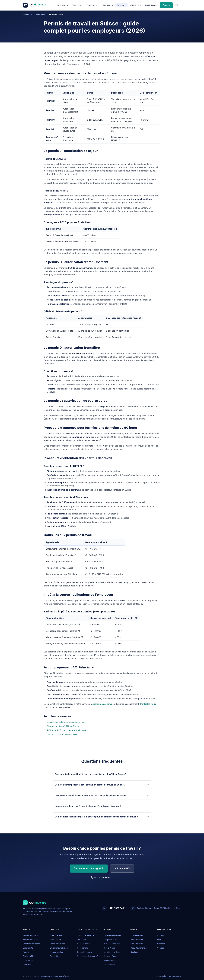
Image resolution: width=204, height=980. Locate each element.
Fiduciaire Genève (30, 935)
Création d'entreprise (32, 944)
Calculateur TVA (137, 944)
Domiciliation (151, 5)
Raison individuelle (57, 944)
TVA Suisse (81, 940)
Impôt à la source (84, 944)
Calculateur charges (139, 948)
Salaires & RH (39, 14)
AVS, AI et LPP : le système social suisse (67, 730)
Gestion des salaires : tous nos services (66, 722)
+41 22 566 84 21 (102, 877)
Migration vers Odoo (112, 952)
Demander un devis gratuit (89, 868)
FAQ (159, 940)
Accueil (26, 14)
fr (178, 5)
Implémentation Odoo (112, 935)
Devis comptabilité (138, 940)
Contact (166, 5)
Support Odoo (109, 960)
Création (77, 5)
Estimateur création (138, 935)
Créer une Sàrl (56, 935)
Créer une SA (55, 940)
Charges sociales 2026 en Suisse (63, 726)
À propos (161, 935)
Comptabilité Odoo (111, 940)
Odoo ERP (136, 5)
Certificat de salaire (84, 952)
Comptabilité (93, 5)
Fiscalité (108, 5)
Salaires (122, 5)
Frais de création (57, 952)
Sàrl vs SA (54, 956)
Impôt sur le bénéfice (85, 935)
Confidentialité (161, 976)
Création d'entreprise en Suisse (62, 734)
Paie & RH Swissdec (112, 944)
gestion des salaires (102, 704)
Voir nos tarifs (122, 868)
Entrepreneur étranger (59, 948)
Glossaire (161, 944)
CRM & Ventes (109, 948)
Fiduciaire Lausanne (31, 940)
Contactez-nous (148, 704)
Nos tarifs (134, 952)
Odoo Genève (109, 965)
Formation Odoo (110, 956)
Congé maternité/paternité (87, 956)
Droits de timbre (83, 948)
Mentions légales (175, 976)
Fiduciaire (63, 5)
